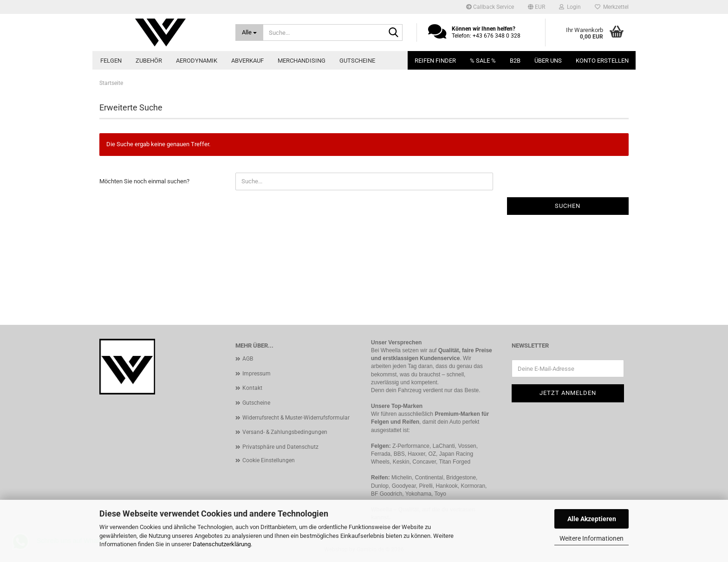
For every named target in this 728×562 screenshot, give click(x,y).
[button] (536, 7)
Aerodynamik (197, 61)
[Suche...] (250, 32)
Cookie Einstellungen (269, 460)
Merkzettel (612, 7)
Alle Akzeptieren (592, 519)
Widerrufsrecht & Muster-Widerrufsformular (296, 418)
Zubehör (149, 61)
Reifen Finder (435, 61)
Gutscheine (357, 61)
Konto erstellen (602, 61)
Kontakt (252, 388)
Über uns (548, 61)
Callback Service (490, 7)
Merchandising (302, 61)
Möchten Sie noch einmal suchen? (144, 181)
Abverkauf (247, 61)
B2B (515, 61)
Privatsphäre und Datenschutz (280, 447)
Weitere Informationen (591, 538)
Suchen (568, 206)
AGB (248, 359)
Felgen (111, 61)
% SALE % (483, 61)
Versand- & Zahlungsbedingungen (285, 432)
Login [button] (570, 7)
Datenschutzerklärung (222, 544)
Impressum (257, 374)
